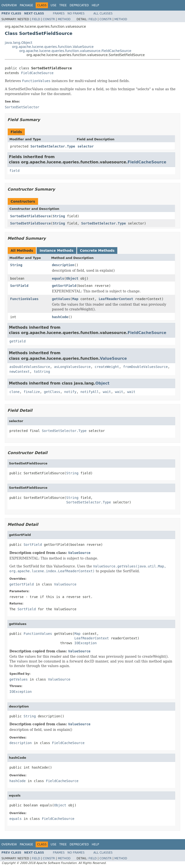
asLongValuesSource (72, 367)
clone (14, 392)
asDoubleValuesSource (30, 367)
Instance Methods (56, 251)
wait (107, 392)
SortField (19, 286)
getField (17, 341)
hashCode (60, 317)
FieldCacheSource (37, 73)
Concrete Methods (97, 251)
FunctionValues (24, 299)
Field (36, 19)
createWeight (107, 367)
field (14, 171)
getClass (52, 392)
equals (58, 278)
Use (53, 5)
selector (86, 146)
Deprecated (79, 5)
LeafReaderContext (116, 299)
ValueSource (113, 358)
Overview (9, 5)
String (59, 216)
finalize (32, 392)
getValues (61, 299)
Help (96, 5)
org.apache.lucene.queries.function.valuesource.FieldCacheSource (75, 51)
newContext (20, 372)
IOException (86, 643)
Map (75, 299)
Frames (59, 13)
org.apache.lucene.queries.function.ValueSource (53, 47)
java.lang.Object (19, 43)
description (63, 265)
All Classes (103, 13)
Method (64, 19)
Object (72, 278)
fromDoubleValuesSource (145, 367)
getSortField (64, 286)
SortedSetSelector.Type (53, 146)
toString (42, 372)
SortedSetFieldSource (30, 216)
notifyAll (90, 392)
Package (26, 5)
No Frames (76, 13)
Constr (49, 19)
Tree (63, 5)
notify (70, 392)
